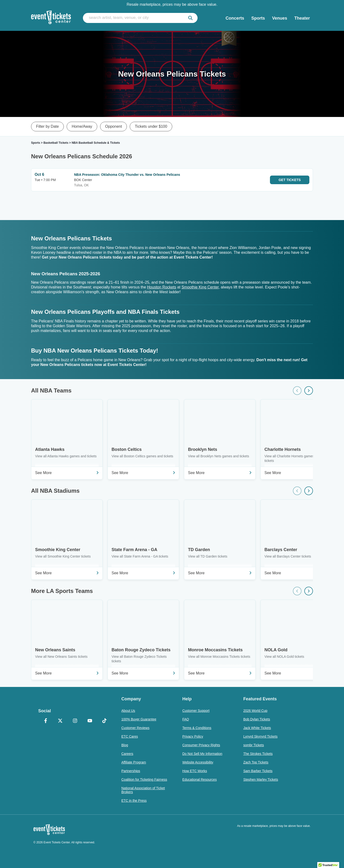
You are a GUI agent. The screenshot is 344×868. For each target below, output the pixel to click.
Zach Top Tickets (256, 762)
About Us (128, 711)
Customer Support (196, 711)
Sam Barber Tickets (258, 771)
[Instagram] (75, 721)
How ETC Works (195, 771)
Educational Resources (199, 780)
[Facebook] (46, 721)
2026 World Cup (255, 711)
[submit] (190, 18)
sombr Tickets (253, 745)
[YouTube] (90, 721)
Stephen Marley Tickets (261, 780)
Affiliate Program (134, 762)
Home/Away (82, 126)
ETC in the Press (134, 801)
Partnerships (131, 771)
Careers (127, 754)
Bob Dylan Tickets (257, 719)
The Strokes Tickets (258, 754)
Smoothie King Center (200, 287)
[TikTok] (104, 721)
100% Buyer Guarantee (139, 719)
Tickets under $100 (151, 126)
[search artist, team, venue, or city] (140, 18)
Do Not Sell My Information (202, 754)
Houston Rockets (162, 287)
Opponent (113, 126)
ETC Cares (130, 736)
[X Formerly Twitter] (60, 721)
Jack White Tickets (257, 728)
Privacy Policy (193, 736)
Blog (125, 745)
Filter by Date (47, 126)
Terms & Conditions (197, 728)
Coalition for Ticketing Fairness (144, 780)
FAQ (186, 719)
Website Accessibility (198, 762)
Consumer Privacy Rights (201, 745)
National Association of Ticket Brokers (143, 790)
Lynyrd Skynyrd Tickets (260, 736)
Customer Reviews (135, 728)
